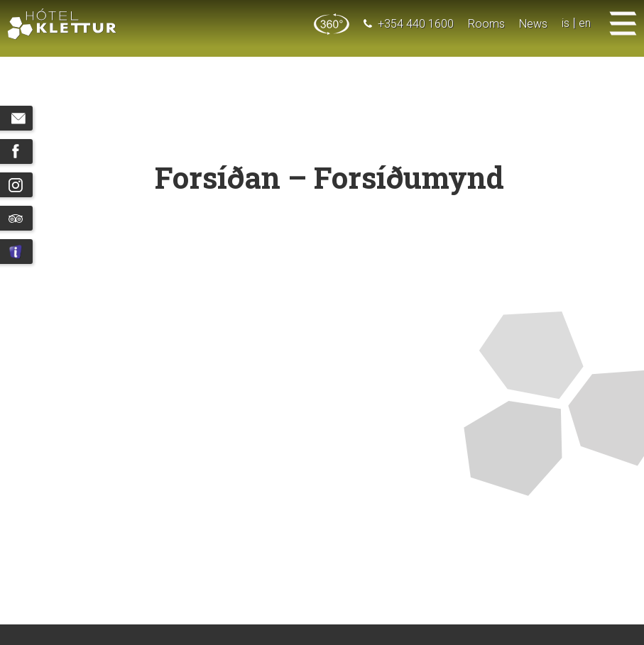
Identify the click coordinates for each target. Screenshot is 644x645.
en (585, 24)
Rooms (486, 24)
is (566, 24)
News (533, 24)
